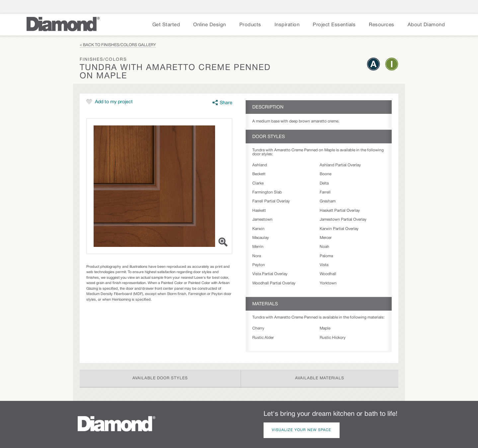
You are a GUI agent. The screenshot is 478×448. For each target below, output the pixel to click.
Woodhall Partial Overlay (274, 283)
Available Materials (320, 378)
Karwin (258, 229)
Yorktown (328, 283)
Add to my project (114, 102)
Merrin (258, 247)
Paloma (326, 256)
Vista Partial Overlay (270, 274)
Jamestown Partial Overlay (343, 220)
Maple (325, 328)
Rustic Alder (263, 338)
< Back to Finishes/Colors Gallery (118, 45)
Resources (382, 25)
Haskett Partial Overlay (340, 211)
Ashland (260, 165)
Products (250, 25)
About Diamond (426, 25)
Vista (324, 265)
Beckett (259, 174)
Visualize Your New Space (302, 430)
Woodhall (328, 274)
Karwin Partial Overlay (339, 229)
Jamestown (262, 220)
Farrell (325, 192)
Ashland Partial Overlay (340, 165)
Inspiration (287, 25)
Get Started (166, 25)
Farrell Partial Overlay (271, 201)
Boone (325, 174)
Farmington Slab (267, 192)
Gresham (328, 201)
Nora (257, 256)
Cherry (258, 328)
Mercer (326, 238)
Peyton (259, 265)
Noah (324, 247)
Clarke (258, 183)
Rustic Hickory (333, 338)
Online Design (210, 25)
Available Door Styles (160, 378)
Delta (324, 183)
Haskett (259, 211)
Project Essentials (334, 25)
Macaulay (261, 238)
